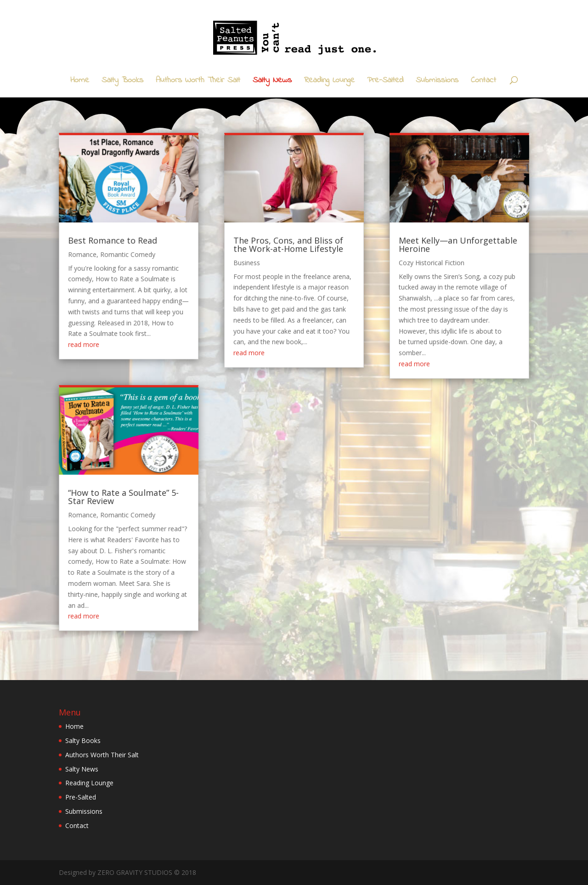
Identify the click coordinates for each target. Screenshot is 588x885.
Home (80, 82)
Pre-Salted (385, 82)
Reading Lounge (329, 82)
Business (253, 279)
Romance (109, 271)
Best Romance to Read (136, 259)
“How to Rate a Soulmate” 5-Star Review (145, 483)
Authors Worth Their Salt (198, 82)
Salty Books (122, 82)
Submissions (437, 82)
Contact (483, 82)
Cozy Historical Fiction (414, 279)
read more (110, 350)
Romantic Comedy (149, 271)
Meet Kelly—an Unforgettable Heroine (437, 263)
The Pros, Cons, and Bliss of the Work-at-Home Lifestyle (289, 263)
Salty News (272, 82)
